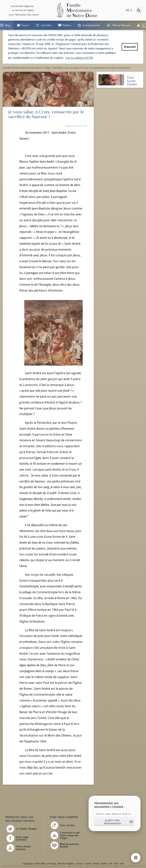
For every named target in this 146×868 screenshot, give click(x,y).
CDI (110, 863)
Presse (96, 863)
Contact (79, 863)
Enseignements (92, 25)
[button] (115, 822)
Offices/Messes (121, 25)
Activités (46, 25)
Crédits (88, 863)
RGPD (104, 863)
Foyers (25, 25)
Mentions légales (66, 863)
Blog (8, 25)
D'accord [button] (130, 47)
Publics (67, 25)
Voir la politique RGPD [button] (79, 58)
